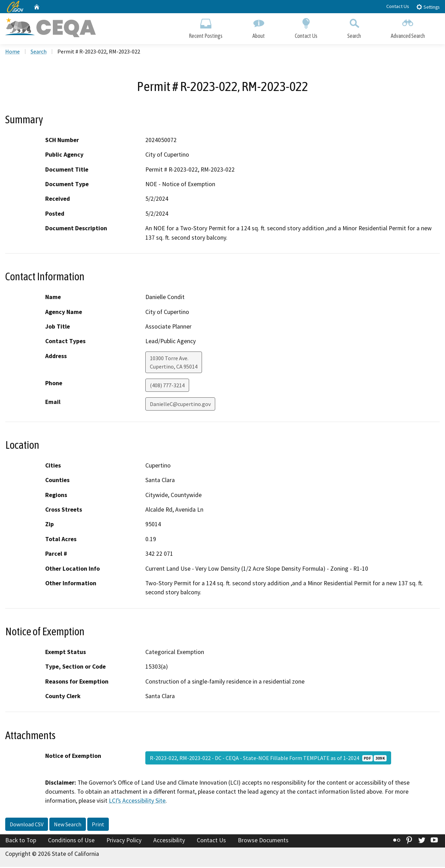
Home (13, 52)
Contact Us (398, 6)
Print (98, 825)
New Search (68, 825)
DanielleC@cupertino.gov (180, 405)
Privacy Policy (124, 841)
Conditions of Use (71, 841)
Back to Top (21, 841)
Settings (428, 7)
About (259, 27)
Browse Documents (263, 841)
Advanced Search (408, 27)
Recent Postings (206, 27)
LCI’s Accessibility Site (137, 802)
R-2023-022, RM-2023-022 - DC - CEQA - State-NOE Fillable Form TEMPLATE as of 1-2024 (268, 759)
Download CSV (27, 825)
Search (354, 27)
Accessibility (169, 841)
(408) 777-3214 (167, 386)
